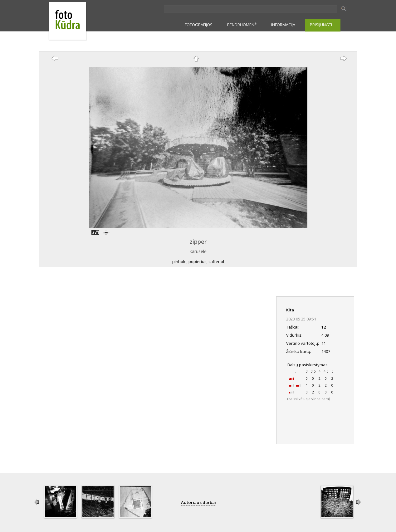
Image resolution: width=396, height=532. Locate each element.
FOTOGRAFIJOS (199, 25)
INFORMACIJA (283, 25)
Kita (290, 310)
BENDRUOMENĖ (242, 25)
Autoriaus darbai (198, 502)
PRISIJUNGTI (321, 25)
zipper (198, 242)
